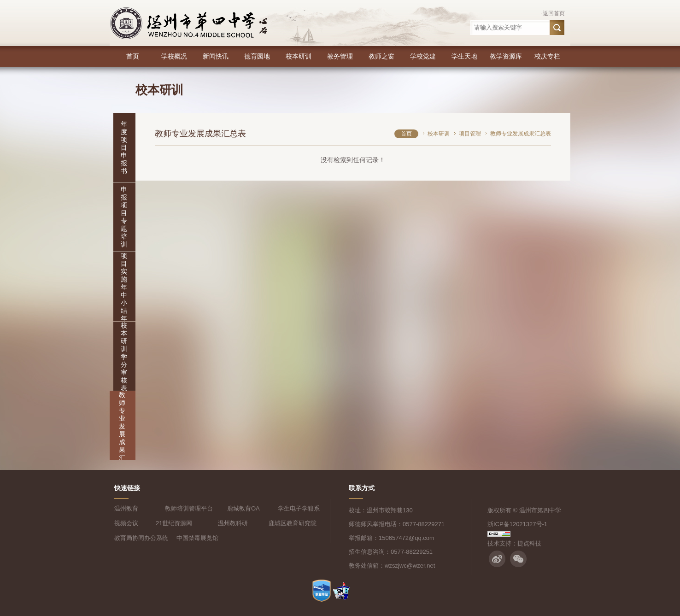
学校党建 (423, 56)
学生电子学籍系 (299, 508)
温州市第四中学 (540, 510)
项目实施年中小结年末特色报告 (124, 307)
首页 (133, 56)
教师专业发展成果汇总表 (122, 434)
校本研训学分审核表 (124, 357)
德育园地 (257, 56)
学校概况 (174, 56)
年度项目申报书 (124, 147)
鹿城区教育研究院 (293, 523)
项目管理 (470, 134)
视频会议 (126, 523)
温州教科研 (233, 523)
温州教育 (126, 508)
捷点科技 (529, 543)
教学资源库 (506, 56)
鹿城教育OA (243, 508)
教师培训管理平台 (189, 508)
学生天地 (464, 56)
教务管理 (340, 56)
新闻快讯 (216, 56)
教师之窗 (381, 56)
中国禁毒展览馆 (197, 538)
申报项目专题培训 (124, 217)
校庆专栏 (547, 56)
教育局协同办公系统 (141, 538)
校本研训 (299, 56)
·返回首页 (553, 13)
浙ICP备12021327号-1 (517, 524)
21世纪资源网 (174, 523)
